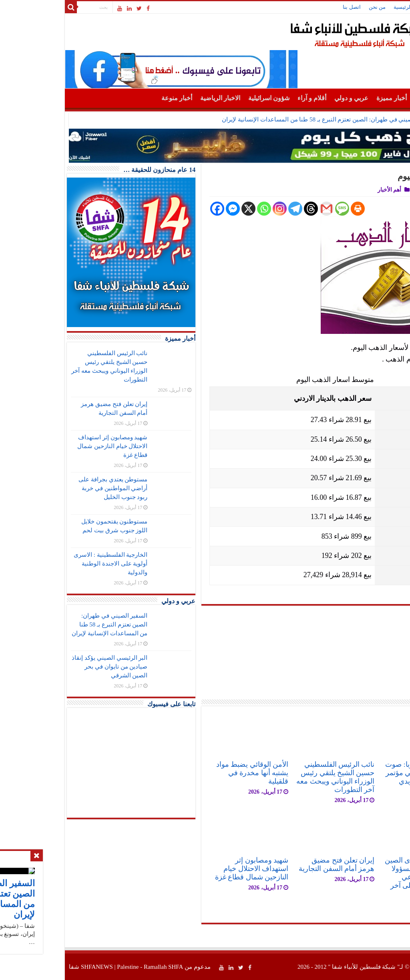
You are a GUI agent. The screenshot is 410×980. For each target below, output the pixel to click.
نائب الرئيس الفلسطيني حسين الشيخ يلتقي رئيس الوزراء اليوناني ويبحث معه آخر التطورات (272, 777)
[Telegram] (232, 209)
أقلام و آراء (249, 98)
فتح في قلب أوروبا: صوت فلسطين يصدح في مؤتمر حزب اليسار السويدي (360, 773)
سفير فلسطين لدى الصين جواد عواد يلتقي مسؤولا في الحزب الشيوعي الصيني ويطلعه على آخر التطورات (360, 877)
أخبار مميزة (329, 98)
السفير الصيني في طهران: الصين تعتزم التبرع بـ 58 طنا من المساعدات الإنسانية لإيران (266, 119)
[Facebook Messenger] (170, 209)
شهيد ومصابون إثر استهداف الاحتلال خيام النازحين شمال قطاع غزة (189, 869)
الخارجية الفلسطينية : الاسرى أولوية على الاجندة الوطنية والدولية (48, 564)
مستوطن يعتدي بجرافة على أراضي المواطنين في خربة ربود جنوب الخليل (50, 488)
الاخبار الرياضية (157, 98)
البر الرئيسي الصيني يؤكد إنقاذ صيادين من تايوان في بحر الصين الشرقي (47, 667)
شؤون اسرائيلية (206, 98)
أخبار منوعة (114, 98)
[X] (186, 209)
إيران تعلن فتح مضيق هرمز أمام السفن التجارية (274, 864)
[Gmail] (264, 209)
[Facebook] (154, 209)
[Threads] (248, 209)
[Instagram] (217, 209)
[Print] (295, 209)
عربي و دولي (288, 98)
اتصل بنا (289, 7)
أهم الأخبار (366, 100)
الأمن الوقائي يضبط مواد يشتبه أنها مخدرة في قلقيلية (189, 773)
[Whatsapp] (201, 209)
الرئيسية (340, 7)
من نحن (314, 7)
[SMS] (279, 209)
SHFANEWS (34, 967)
